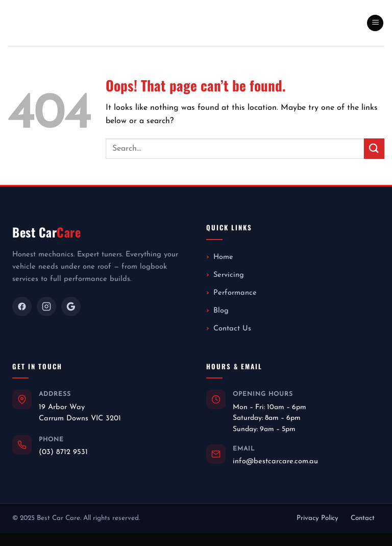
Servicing (229, 275)
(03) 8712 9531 (63, 452)
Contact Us (232, 329)
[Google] (71, 306)
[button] (375, 23)
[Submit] (374, 148)
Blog (221, 311)
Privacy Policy (317, 518)
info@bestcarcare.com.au (275, 461)
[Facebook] (22, 306)
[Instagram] (46, 306)
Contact (363, 518)
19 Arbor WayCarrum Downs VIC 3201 (80, 413)
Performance (235, 293)
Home (223, 257)
